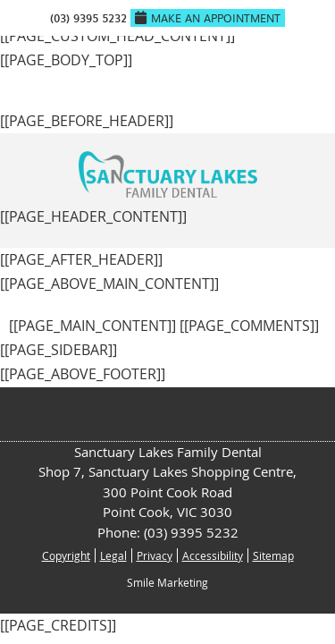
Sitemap (273, 555)
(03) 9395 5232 (88, 18)
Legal (113, 555)
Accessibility (213, 555)
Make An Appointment (208, 18)
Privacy (155, 555)
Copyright (66, 555)
